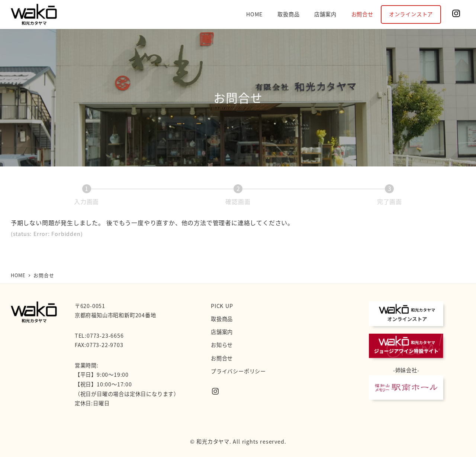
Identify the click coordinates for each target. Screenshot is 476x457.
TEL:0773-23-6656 (99, 336)
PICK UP (222, 306)
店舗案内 (222, 332)
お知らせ (222, 345)
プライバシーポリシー (238, 371)
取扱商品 (222, 319)
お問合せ (222, 358)
